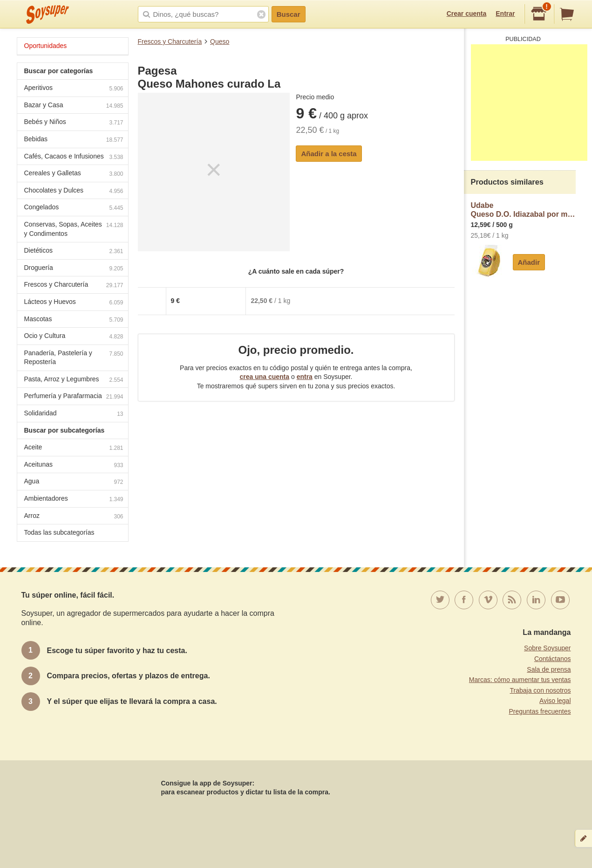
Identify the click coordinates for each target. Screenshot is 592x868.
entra (305, 377)
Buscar (289, 14)
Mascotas (74, 320)
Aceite (74, 448)
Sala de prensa (549, 669)
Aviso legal (555, 701)
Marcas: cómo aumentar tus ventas (520, 680)
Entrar (505, 14)
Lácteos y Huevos (74, 303)
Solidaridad (74, 414)
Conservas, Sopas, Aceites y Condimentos (74, 229)
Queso (220, 41)
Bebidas (74, 140)
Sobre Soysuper (547, 648)
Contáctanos (553, 659)
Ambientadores (74, 499)
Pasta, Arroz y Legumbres (74, 380)
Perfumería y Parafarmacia (74, 397)
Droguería (74, 269)
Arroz (74, 517)
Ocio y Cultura (74, 337)
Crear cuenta (467, 14)
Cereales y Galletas (74, 174)
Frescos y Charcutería (170, 41)
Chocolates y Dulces (74, 191)
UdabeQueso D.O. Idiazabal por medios (523, 210)
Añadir (529, 262)
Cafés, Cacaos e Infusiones (74, 157)
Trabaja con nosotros (541, 690)
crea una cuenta (264, 377)
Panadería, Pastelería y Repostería (74, 358)
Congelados (74, 208)
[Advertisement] (529, 103)
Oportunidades (46, 46)
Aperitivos (74, 89)
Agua (74, 482)
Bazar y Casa (74, 106)
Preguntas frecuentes (540, 711)
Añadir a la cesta (329, 154)
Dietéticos (74, 251)
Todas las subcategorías (59, 532)
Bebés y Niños (74, 123)
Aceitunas (74, 465)
